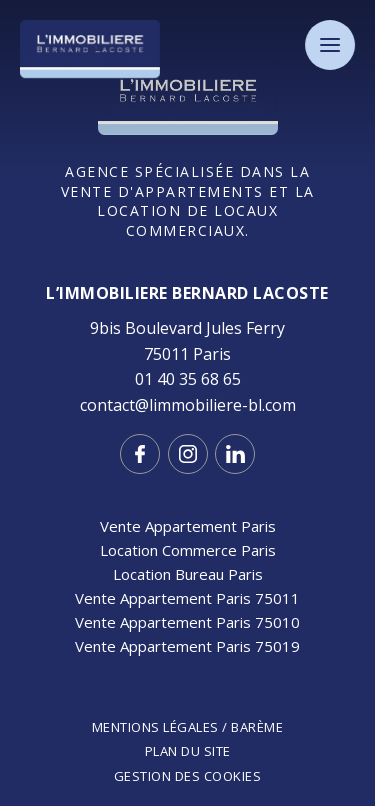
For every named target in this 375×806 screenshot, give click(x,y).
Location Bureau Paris (188, 574)
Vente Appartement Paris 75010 (187, 622)
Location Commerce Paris (188, 550)
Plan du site (188, 751)
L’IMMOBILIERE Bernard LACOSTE (187, 293)
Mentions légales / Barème (188, 727)
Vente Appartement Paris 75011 (187, 598)
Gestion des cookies (188, 776)
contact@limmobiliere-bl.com (188, 405)
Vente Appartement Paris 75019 (187, 646)
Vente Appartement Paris (188, 526)
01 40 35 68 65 (188, 379)
